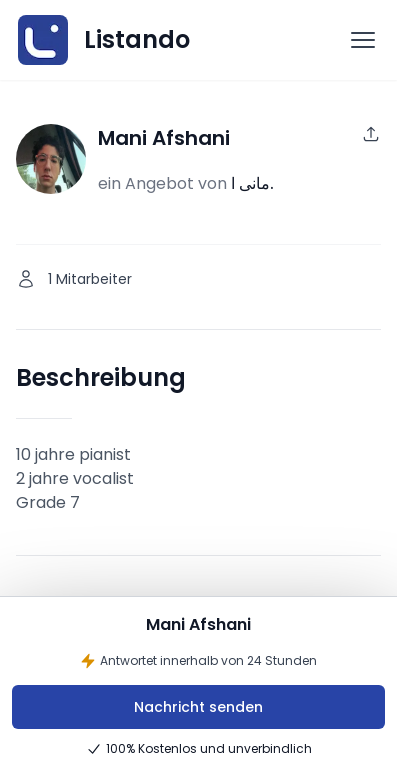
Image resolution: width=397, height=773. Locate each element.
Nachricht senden (198, 707)
